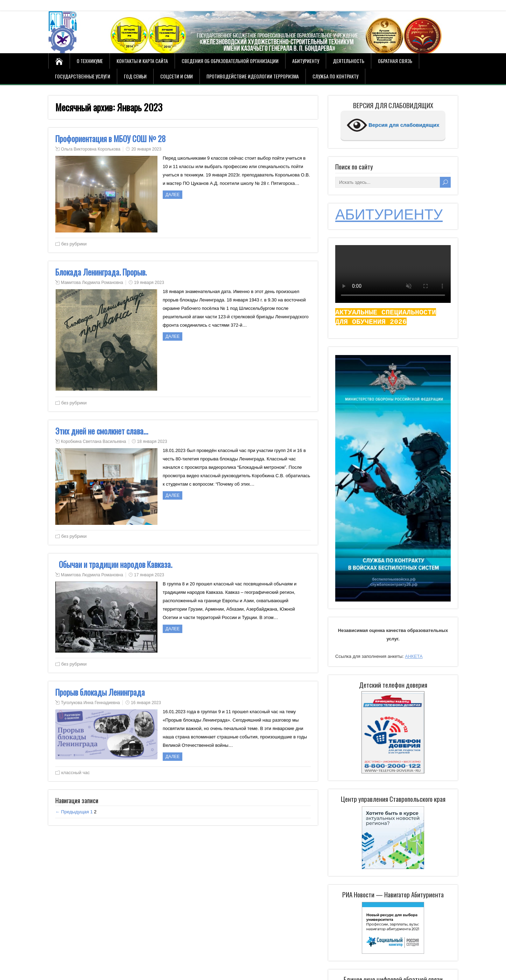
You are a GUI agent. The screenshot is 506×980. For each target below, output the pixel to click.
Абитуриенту (306, 61)
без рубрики (74, 244)
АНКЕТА (414, 656)
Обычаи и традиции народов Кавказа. (114, 564)
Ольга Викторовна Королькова (91, 149)
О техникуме (90, 61)
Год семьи (135, 76)
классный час (76, 773)
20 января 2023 (146, 149)
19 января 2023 (149, 283)
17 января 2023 (149, 575)
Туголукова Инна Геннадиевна (90, 703)
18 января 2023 (152, 442)
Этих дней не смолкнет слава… (102, 431)
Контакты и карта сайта (142, 61)
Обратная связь (395, 61)
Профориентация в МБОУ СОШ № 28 (110, 139)
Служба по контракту (335, 76)
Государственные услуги (83, 76)
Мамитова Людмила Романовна (92, 283)
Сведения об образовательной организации (230, 61)
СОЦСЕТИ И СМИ (177, 76)
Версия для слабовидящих (393, 125)
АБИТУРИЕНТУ (389, 214)
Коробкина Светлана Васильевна (93, 442)
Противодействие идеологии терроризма (253, 76)
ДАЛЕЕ (173, 195)
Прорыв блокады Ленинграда (100, 692)
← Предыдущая (72, 812)
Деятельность (349, 61)
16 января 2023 (146, 703)
